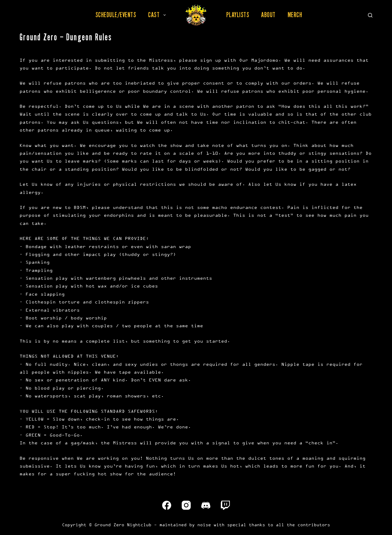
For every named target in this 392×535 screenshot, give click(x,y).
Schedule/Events (116, 15)
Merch (295, 15)
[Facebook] (167, 505)
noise (204, 525)
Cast (158, 15)
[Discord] (206, 505)
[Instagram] (186, 505)
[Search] (370, 15)
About (268, 15)
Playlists (238, 15)
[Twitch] (225, 505)
